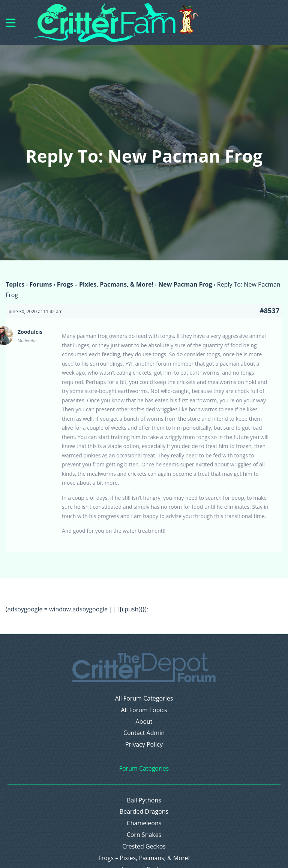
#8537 (269, 311)
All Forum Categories (144, 698)
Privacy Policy (144, 745)
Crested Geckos (144, 846)
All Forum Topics (144, 710)
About (144, 722)
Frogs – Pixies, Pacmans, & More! (105, 284)
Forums (40, 284)
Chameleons (144, 823)
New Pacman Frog (185, 284)
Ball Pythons (144, 800)
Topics (15, 284)
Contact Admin (144, 733)
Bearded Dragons (144, 812)
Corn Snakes (144, 835)
